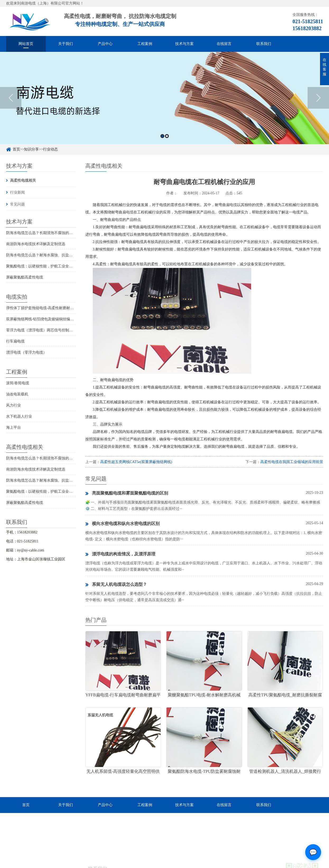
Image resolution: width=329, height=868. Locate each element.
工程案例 (145, 44)
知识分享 (31, 149)
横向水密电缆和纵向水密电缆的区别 (122, 524)
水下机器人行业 (19, 416)
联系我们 (264, 44)
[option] (164, 100)
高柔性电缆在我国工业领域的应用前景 (292, 462)
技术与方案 (184, 44)
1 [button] (162, 138)
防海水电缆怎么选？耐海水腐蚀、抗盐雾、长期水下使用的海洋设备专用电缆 (69, 255)
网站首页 (26, 44)
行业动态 (50, 149)
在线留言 (224, 44)
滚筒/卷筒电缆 (18, 383)
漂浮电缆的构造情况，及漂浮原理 (120, 554)
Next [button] (318, 100)
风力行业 (13, 405)
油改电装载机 (17, 394)
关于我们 (66, 44)
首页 (16, 149)
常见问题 (17, 204)
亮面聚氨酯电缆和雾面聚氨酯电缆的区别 (127, 494)
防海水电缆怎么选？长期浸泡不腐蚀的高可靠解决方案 (50, 233)
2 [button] (167, 138)
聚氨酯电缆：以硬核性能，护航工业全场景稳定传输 (49, 266)
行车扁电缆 (15, 341)
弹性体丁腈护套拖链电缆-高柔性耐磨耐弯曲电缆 (46, 308)
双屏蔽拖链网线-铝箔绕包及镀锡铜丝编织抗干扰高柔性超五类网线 (60, 319)
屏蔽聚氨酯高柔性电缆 (25, 277)
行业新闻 (17, 192)
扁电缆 (231, 205)
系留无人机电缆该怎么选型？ (116, 585)
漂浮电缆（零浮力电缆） (26, 352)
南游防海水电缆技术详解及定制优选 (36, 244)
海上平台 (13, 428)
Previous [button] (11, 100)
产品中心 (105, 44)
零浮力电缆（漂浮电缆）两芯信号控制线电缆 (43, 330)
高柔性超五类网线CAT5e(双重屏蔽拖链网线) (136, 462)
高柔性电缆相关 (23, 181)
